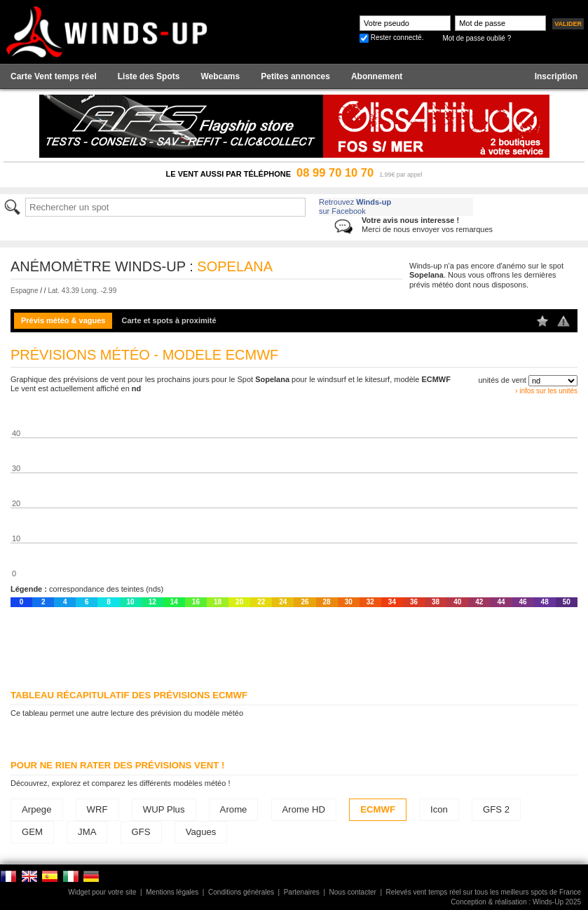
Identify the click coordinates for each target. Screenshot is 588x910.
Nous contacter (353, 892)
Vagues (201, 832)
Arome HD (304, 809)
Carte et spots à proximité (169, 320)
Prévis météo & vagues (63, 320)
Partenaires (302, 892)
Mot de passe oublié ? (477, 38)
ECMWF (378, 809)
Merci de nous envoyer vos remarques (427, 225)
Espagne (24, 291)
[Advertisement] (294, 646)
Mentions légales (172, 892)
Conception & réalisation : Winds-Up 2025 (516, 902)
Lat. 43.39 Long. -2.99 (82, 291)
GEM (32, 832)
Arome (234, 809)
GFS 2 (496, 809)
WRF (97, 809)
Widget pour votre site (102, 892)
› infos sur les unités (546, 391)
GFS (141, 832)
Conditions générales (241, 892)
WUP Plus (164, 809)
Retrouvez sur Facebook (355, 206)
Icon (439, 809)
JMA (87, 832)
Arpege (37, 809)
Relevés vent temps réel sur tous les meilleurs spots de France (484, 892)
